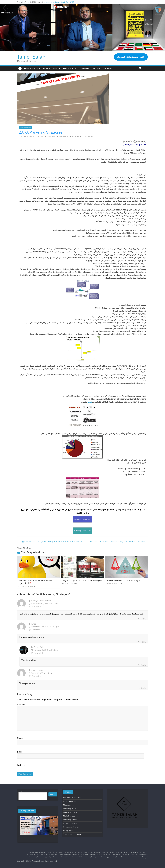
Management (69, 805)
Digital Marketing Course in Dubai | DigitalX (73, 854)
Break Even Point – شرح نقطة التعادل (123, 581)
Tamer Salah (31, 57)
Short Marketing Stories (73, 834)
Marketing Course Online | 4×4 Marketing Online (132, 852)
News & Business (70, 823)
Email (20, 752)
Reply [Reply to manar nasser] (143, 688)
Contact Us (108, 68)
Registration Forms (71, 827)
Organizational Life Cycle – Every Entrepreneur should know (49, 542)
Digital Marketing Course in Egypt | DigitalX (40, 857)
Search (21, 791)
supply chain (89, 136)
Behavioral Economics (72, 798)
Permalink (35, 607)
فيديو (90, 402)
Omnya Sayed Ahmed (41, 601)
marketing (80, 136)
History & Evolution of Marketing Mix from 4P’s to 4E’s (119, 542)
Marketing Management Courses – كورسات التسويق (101, 857)
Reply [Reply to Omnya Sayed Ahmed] (143, 619)
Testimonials (85, 68)
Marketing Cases (25, 128)
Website (21, 765)
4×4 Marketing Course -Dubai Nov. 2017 (69, 857)
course (74, 136)
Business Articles (31, 68)
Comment (22, 705)
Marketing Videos (70, 820)
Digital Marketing (70, 801)
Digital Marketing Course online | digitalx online (42, 854)
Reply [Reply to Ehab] (143, 642)
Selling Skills (68, 831)
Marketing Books (70, 68)
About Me (96, 68)
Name (20, 738)
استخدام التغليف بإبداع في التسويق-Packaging (82, 581)
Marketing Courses (50, 68)
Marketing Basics (70, 809)
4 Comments (62, 136)
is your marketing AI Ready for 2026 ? (59, 2)
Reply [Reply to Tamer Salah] (143, 665)
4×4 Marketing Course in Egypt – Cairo (135, 854)
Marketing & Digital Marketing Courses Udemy (105, 854)
